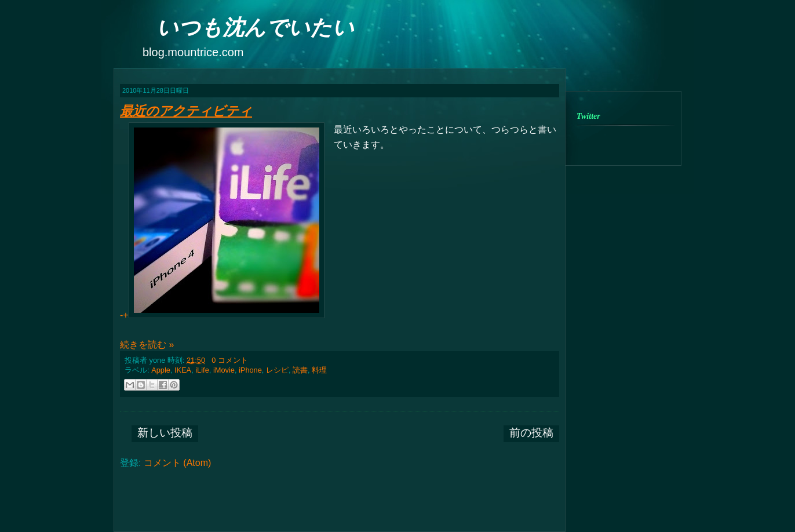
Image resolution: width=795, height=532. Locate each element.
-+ (222, 221)
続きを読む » (147, 345)
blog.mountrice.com (193, 52)
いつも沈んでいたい (255, 28)
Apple (161, 370)
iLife (202, 370)
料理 (319, 370)
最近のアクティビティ (186, 111)
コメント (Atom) (177, 463)
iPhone (250, 370)
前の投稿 (531, 433)
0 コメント (230, 360)
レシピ (277, 370)
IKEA (183, 370)
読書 (300, 370)
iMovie (224, 370)
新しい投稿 (165, 433)
